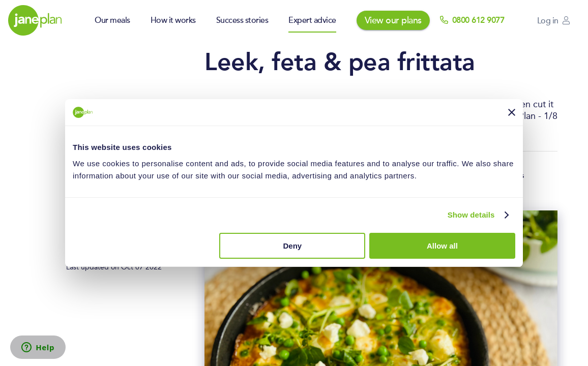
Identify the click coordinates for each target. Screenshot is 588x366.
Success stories (242, 20)
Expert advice (312, 20)
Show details (471, 215)
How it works (173, 20)
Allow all (442, 246)
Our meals (112, 20)
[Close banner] (512, 112)
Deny (293, 246)
